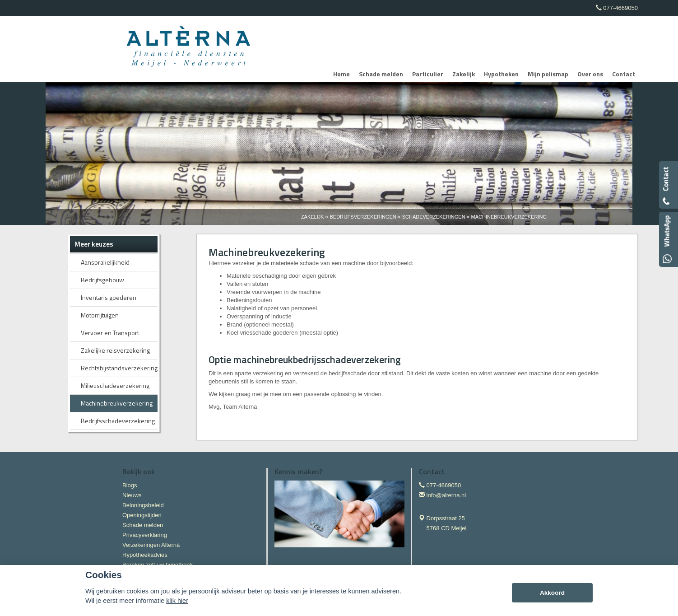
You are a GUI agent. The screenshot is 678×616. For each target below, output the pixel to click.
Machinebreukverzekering (509, 217)
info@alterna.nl (446, 495)
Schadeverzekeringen (434, 217)
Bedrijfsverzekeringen (363, 217)
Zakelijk (313, 217)
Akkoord (552, 593)
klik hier (177, 601)
